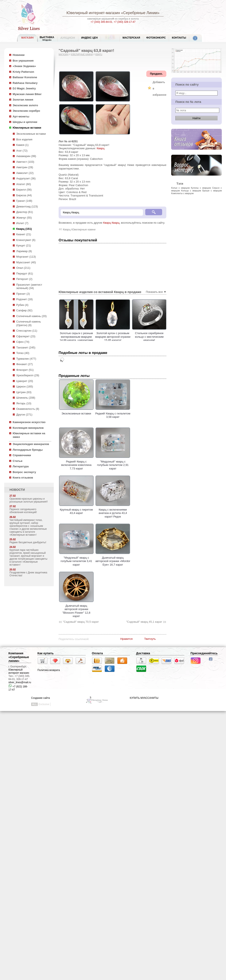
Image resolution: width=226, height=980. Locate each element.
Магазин (64, 54)
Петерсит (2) (24, 279)
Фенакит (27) (24, 364)
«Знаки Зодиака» (24, 66)
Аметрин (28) (25, 167)
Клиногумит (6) (26, 240)
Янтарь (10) (24, 403)
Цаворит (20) (25, 381)
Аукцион (68, 38)
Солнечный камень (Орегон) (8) (29, 323)
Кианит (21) (24, 234)
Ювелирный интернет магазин (19, 671)
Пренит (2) (23, 294)
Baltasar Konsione (25, 77)
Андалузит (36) (26, 178)
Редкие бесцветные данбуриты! (28, 542)
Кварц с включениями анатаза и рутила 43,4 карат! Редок (113, 511)
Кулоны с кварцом (201, 188)
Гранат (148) (24, 201)
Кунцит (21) (24, 245)
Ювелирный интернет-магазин (93, 13)
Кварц (99, 54)
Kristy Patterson (23, 72)
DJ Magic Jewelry (24, 88)
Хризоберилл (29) (28, 375)
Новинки (19, 55)
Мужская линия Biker (27, 94)
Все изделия (24, 139)
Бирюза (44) (24, 195)
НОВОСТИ (17, 490)
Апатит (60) (24, 184)
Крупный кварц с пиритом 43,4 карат (76, 509)
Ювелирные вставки (27, 128)
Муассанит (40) (26, 262)
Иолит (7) (22, 223)
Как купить (46, 653)
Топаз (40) (23, 353)
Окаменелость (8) (28, 409)
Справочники (22, 455)
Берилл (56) (24, 190)
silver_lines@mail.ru (20, 682)
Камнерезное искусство (29, 422)
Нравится (126, 639)
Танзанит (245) (26, 348)
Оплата (97, 653)
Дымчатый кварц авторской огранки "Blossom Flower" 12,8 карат (76, 609)
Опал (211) (23, 268)
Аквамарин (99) (26, 156)
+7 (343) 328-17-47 (124, 22)
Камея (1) (22, 145)
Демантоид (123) (27, 206)
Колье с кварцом (180, 188)
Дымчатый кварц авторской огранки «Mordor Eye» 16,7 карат (113, 559)
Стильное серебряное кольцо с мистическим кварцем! (158, 337)
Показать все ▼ (156, 292)
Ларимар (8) (24, 251)
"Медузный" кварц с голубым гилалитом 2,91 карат (113, 463)
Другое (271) (24, 415)
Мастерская (131, 38)
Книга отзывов (23, 478)
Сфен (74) (23, 342)
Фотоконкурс (156, 38)
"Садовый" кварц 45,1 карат (144, 622)
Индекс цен (89, 38)
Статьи (17, 461)
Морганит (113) (26, 257)
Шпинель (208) (26, 398)
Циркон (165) (25, 386)
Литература (21, 466)
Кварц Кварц (111, 223)
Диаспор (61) (25, 212)
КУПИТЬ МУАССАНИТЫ (144, 698)
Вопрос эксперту (24, 472)
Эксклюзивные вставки (31, 134)
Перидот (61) (25, 274)
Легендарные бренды (28, 450)
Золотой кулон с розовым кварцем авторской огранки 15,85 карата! (122, 337)
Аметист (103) (25, 162)
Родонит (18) (24, 299)
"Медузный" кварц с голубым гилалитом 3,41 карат (76, 559)
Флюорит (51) (25, 370)
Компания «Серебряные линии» (19, 657)
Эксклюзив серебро (26, 111)
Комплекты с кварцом (182, 193)
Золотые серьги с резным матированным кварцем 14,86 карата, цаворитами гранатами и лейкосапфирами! (85, 340)
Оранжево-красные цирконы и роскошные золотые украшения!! (29, 500)
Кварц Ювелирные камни (79, 229)
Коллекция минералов (28, 428)
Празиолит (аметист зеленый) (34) (29, 286)
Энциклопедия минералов (31, 444)
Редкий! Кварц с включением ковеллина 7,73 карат (76, 463)
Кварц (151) (24, 229)
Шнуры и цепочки (25, 122)
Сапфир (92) (24, 310)
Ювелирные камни (82, 54)
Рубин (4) (22, 305)
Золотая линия (23, 100)
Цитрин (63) (24, 392)
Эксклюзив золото (25, 105)
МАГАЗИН (27, 38)
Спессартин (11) (27, 331)
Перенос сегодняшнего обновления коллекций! (23, 511)
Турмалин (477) (26, 359)
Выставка (47, 38)
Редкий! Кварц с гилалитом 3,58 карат (113, 413)
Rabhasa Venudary (25, 83)
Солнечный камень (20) (31, 316)
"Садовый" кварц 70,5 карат (81, 622)
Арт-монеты (21, 116)
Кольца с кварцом (191, 191)
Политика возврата (49, 670)
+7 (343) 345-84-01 (102, 22)
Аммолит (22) (25, 173)
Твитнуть (150, 639)
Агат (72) (22, 151)
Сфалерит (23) (26, 336)
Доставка (143, 653)
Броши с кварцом (212, 191)
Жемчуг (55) (24, 218)
